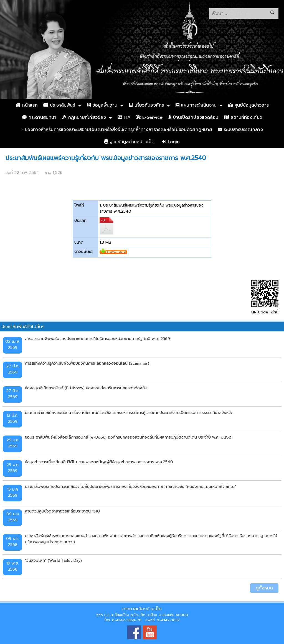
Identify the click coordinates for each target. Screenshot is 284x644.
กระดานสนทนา (39, 117)
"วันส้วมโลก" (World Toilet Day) (53, 560)
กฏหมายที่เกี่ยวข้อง (84, 117)
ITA (124, 117)
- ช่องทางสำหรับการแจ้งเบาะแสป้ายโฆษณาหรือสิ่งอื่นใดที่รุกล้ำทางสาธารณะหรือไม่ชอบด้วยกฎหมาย (117, 130)
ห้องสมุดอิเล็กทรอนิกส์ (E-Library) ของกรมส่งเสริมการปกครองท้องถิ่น (86, 388)
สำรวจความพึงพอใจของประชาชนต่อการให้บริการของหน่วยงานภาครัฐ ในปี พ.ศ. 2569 (97, 339)
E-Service (149, 117)
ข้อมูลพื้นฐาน (102, 105)
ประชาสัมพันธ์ (59, 105)
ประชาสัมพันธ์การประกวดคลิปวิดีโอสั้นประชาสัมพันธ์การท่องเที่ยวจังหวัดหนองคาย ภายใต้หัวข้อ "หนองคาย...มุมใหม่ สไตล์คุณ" (130, 486)
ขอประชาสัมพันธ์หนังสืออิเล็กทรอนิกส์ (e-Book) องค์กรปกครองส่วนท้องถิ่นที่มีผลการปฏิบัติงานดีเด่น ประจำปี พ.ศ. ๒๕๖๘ (128, 437)
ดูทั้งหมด (264, 588)
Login (171, 142)
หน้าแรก (27, 105)
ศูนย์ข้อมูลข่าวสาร (248, 105)
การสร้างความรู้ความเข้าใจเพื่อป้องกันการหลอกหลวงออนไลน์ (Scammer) (87, 363)
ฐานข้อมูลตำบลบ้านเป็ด (129, 142)
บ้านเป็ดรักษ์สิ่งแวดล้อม (193, 117)
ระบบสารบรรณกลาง (240, 130)
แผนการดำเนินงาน (196, 105)
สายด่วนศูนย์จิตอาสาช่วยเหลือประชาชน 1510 (62, 511)
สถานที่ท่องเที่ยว (243, 117)
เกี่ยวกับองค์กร (146, 105)
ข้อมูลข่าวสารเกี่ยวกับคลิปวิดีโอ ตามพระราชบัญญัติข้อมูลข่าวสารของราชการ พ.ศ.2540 (99, 462)
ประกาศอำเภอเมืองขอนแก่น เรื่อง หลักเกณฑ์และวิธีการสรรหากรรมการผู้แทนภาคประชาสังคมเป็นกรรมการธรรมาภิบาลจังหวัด (129, 413)
